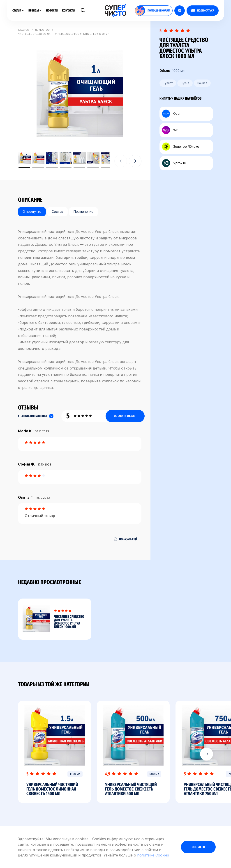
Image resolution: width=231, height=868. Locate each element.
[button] (135, 161)
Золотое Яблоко (181, 147)
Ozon (172, 114)
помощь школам (153, 11)
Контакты (69, 11)
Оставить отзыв (125, 416)
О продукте (32, 212)
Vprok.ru (174, 163)
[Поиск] (83, 11)
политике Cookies (153, 855)
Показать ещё (125, 539)
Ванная (202, 83)
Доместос (42, 30)
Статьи (18, 11)
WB (170, 130)
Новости (52, 11)
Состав (57, 212)
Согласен (198, 847)
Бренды (35, 11)
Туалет (168, 83)
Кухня (185, 83)
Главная (24, 30)
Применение (83, 212)
